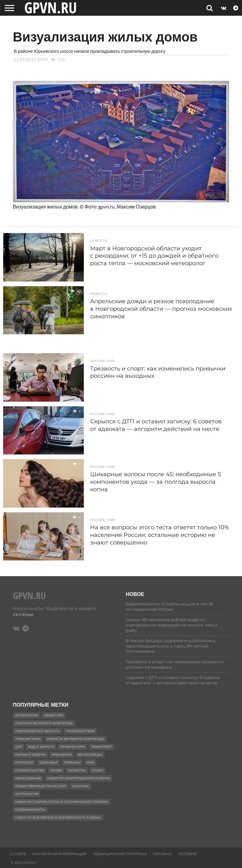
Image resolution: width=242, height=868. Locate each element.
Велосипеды (90, 755)
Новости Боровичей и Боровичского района (58, 818)
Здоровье (49, 762)
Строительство (30, 770)
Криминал (62, 755)
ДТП (19, 747)
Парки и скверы (30, 755)
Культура (77, 770)
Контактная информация (60, 854)
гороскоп (24, 762)
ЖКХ (90, 762)
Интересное (27, 715)
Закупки (80, 786)
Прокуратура (72, 747)
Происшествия (80, 731)
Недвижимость (30, 810)
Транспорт (101, 747)
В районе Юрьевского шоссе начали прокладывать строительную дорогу (90, 51)
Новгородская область (37, 731)
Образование (28, 778)
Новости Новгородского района (79, 778)
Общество (54, 715)
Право (56, 770)
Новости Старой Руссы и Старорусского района (62, 802)
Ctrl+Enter (23, 614)
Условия (187, 854)
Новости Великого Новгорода (75, 739)
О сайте (18, 854)
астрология (27, 794)
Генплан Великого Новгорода (44, 723)
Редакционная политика (120, 854)
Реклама (162, 854)
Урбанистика (28, 739)
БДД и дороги (41, 747)
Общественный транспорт (41, 786)
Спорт (97, 770)
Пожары (72, 762)
